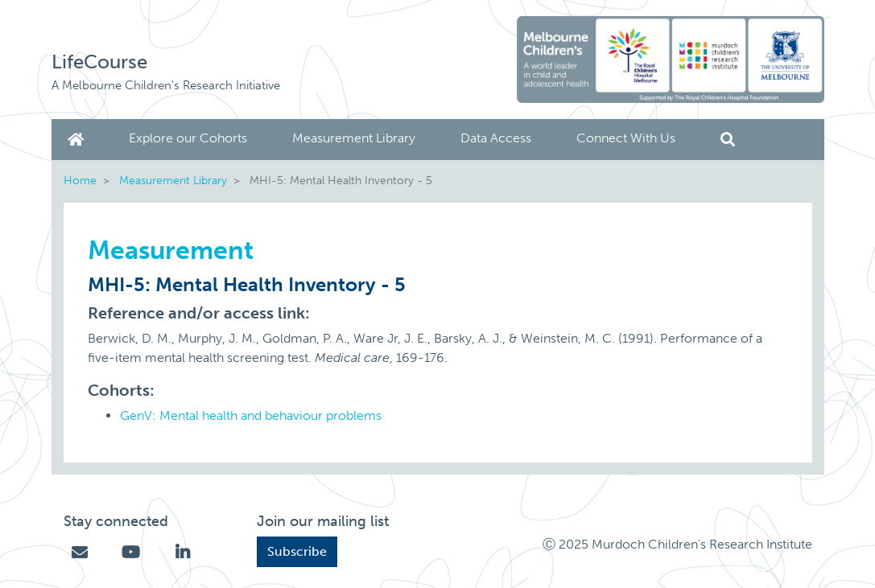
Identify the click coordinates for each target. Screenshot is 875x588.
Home (79, 140)
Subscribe (297, 551)
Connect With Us (626, 138)
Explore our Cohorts (188, 138)
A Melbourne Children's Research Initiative (166, 85)
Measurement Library (354, 138)
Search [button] (728, 140)
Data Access (496, 138)
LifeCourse (99, 62)
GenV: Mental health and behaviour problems (251, 415)
